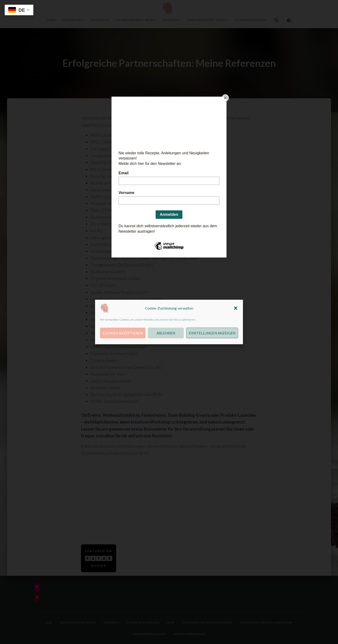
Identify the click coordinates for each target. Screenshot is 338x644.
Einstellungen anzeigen (212, 333)
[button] (236, 308)
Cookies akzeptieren (123, 333)
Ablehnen (166, 333)
